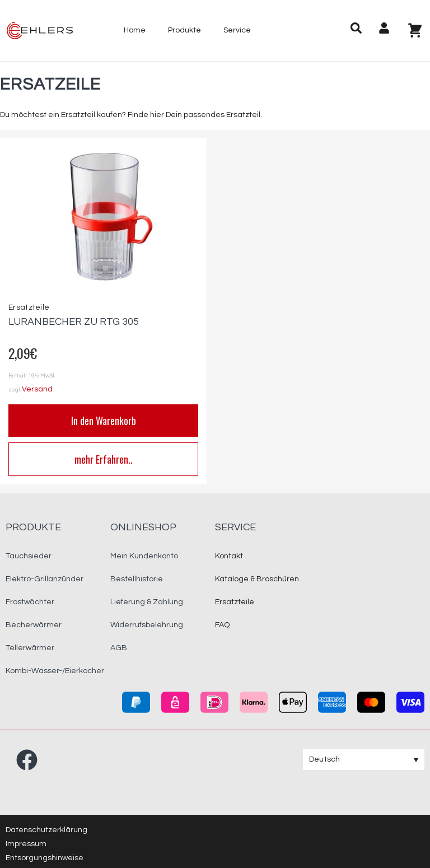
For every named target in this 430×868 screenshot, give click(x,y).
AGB (119, 648)
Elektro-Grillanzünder (45, 579)
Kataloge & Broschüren (257, 579)
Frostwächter (30, 602)
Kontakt (229, 556)
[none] (364, 760)
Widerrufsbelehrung (147, 625)
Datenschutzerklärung (46, 830)
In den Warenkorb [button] (104, 421)
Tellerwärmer (30, 648)
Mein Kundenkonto (144, 556)
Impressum (26, 844)
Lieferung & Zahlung (147, 602)
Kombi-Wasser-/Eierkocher (55, 671)
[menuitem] (364, 760)
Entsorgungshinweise (45, 858)
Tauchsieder (29, 556)
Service (237, 30)
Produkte (184, 30)
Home (135, 30)
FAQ (222, 625)
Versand (37, 389)
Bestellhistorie (137, 579)
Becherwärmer (34, 625)
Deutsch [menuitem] (325, 759)
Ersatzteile (29, 307)
